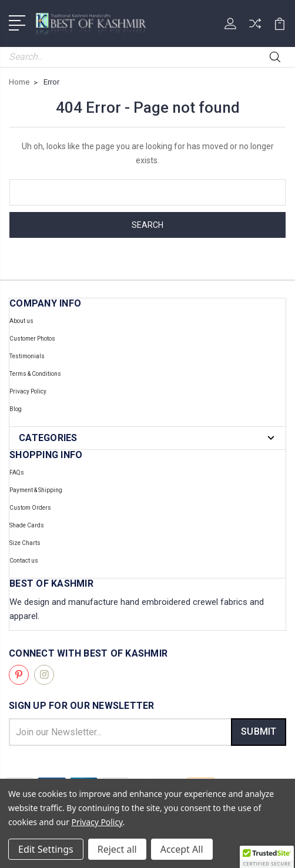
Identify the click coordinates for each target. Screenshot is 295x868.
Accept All (182, 849)
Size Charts (25, 543)
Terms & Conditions (35, 374)
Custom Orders (30, 508)
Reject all (117, 849)
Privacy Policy (28, 391)
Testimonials (27, 356)
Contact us (24, 561)
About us (21, 321)
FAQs (17, 472)
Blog (16, 409)
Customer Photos (32, 339)
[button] (267, 857)
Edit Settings (46, 849)
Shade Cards (27, 525)
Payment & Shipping (36, 490)
